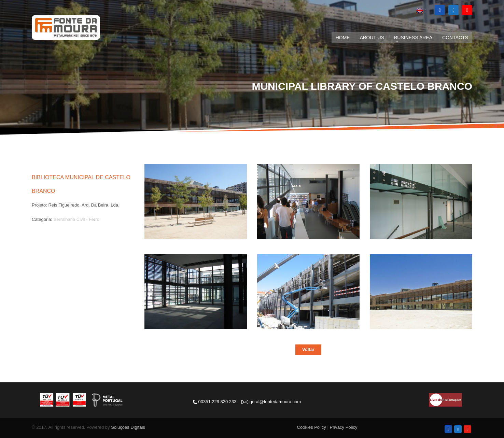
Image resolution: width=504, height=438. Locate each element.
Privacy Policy (343, 427)
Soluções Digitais (128, 427)
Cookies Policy (312, 427)
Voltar (308, 349)
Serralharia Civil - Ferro (76, 219)
